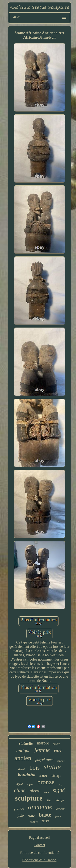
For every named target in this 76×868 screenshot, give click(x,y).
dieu (49, 800)
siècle (57, 744)
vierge (60, 800)
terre (45, 821)
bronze (46, 782)
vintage (56, 776)
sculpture (29, 798)
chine (20, 790)
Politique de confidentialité (39, 853)
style (20, 784)
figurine (61, 761)
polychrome (44, 760)
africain (61, 809)
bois (35, 768)
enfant (30, 784)
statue (52, 767)
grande (19, 808)
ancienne (40, 807)
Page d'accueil (39, 838)
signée (43, 776)
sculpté (34, 822)
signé (59, 790)
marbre (43, 743)
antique (23, 751)
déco (60, 785)
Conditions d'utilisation (40, 860)
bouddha (27, 775)
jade (21, 816)
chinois (22, 769)
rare (58, 750)
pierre (35, 791)
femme (42, 750)
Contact (39, 845)
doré (47, 792)
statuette (26, 743)
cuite (31, 816)
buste (45, 815)
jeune (58, 816)
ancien (23, 758)
